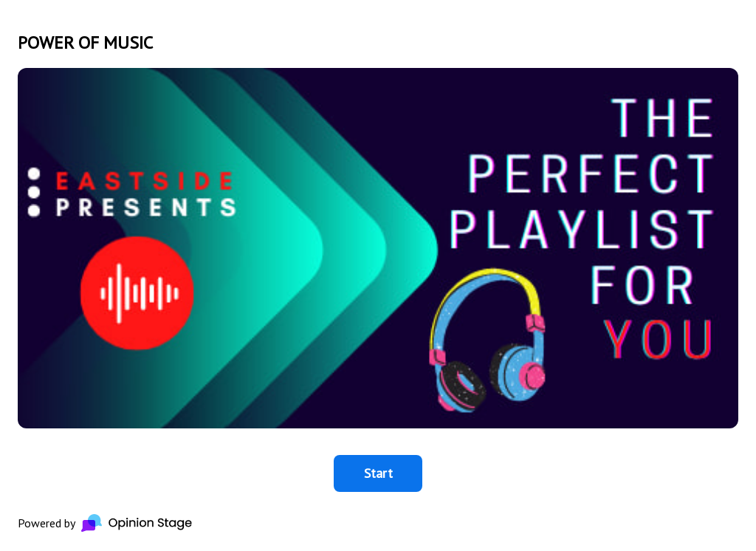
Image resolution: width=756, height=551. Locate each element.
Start (378, 473)
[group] (378, 275)
